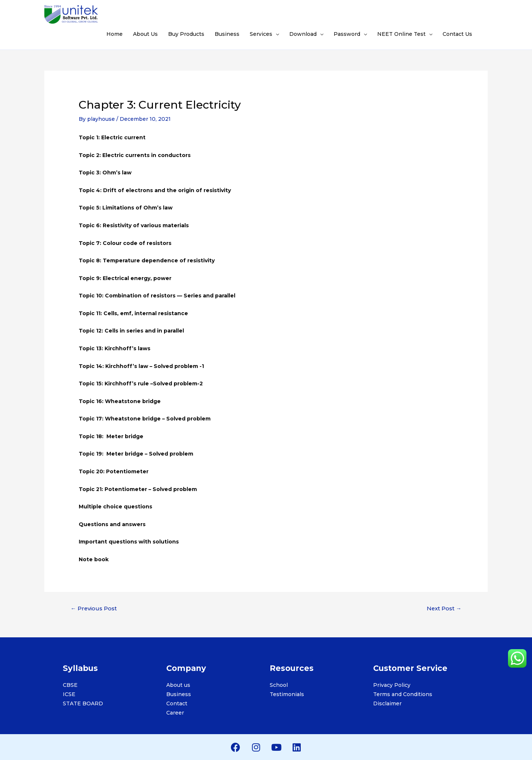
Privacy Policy (392, 685)
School (279, 685)
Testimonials (287, 694)
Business (227, 34)
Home (115, 34)
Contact (177, 703)
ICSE (69, 694)
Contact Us (457, 34)
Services (261, 34)
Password (347, 34)
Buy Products (186, 34)
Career (175, 713)
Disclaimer (387, 703)
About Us (145, 34)
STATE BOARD (83, 703)
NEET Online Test (401, 34)
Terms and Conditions (403, 694)
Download (303, 34)
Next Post (444, 609)
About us (178, 685)
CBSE (70, 685)
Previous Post (94, 609)
